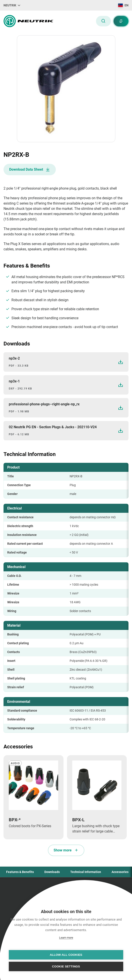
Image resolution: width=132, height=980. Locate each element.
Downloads (52, 872)
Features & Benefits (20, 872)
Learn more (66, 938)
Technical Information (86, 872)
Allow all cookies (66, 955)
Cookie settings (66, 966)
